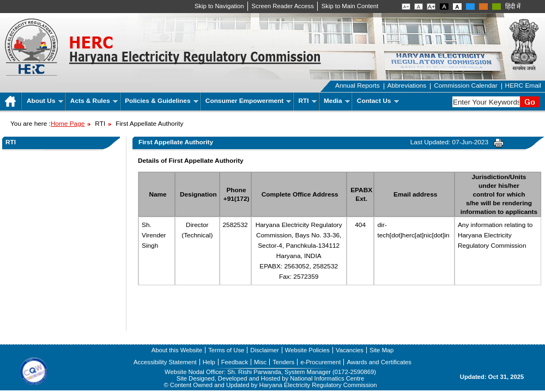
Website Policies (307, 350)
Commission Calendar (465, 85)
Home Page (68, 124)
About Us (45, 101)
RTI (308, 101)
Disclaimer (264, 350)
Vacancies (350, 350)
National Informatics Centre (327, 378)
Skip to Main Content (350, 6)
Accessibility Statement (165, 362)
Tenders (283, 362)
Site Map (381, 350)
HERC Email (523, 85)
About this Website (177, 350)
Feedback (235, 362)
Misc (260, 362)
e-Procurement (320, 362)
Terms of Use (226, 350)
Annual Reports (358, 85)
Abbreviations (407, 85)
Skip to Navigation (219, 6)
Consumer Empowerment (248, 101)
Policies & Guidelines (162, 101)
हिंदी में (513, 7)
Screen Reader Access (283, 6)
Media (337, 101)
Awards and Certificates (379, 362)
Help (209, 362)
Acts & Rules (94, 101)
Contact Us (378, 101)
